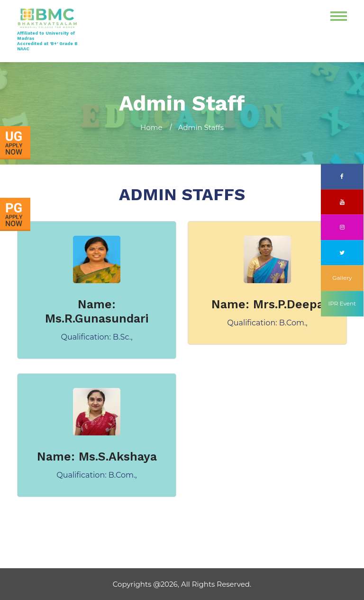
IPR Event (342, 303)
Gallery (342, 278)
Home (151, 127)
